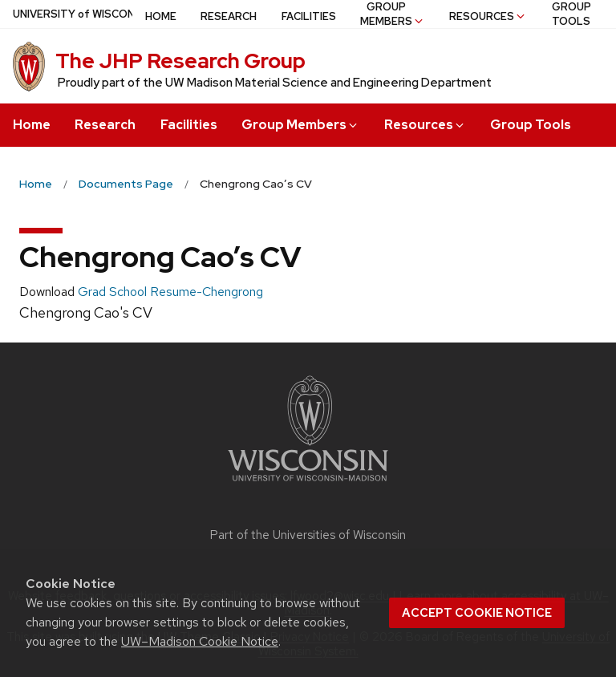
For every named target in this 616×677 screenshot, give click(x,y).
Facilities (189, 125)
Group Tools (531, 125)
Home (32, 125)
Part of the (308, 535)
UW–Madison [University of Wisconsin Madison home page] (110, 14)
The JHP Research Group (180, 61)
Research (105, 125)
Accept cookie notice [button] (477, 613)
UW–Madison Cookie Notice (200, 641)
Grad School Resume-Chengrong (170, 292)
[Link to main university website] (308, 484)
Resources (425, 125)
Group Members (300, 125)
